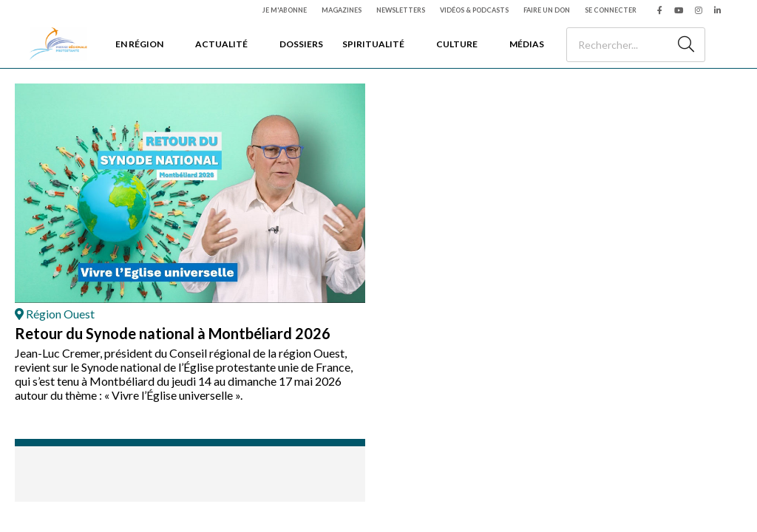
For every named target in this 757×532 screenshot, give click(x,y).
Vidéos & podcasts (474, 10)
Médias (527, 44)
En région (139, 44)
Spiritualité (373, 44)
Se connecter (611, 10)
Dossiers (301, 44)
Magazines (342, 10)
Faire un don (547, 10)
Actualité (221, 44)
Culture (457, 44)
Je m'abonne (285, 10)
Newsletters (401, 10)
